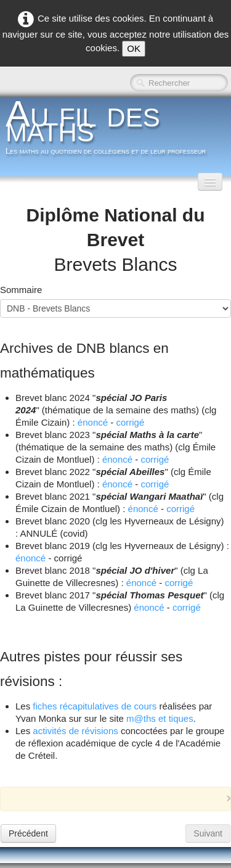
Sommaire (21, 290)
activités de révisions (75, 731)
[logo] (115, 131)
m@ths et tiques (160, 718)
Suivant (208, 833)
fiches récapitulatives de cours (95, 706)
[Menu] (210, 182)
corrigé (130, 422)
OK (134, 48)
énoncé (93, 422)
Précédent (28, 833)
